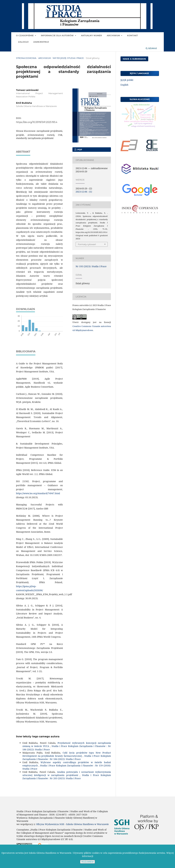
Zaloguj (23, 42)
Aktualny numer (91, 35)
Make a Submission (134, 59)
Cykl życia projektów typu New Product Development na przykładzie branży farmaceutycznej (67, 754)
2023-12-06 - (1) (84, 192)
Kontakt (132, 35)
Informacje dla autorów (58, 35)
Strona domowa (26, 58)
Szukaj (151, 48)
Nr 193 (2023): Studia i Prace (68, 58)
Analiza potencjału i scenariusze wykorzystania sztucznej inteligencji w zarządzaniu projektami (67, 774)
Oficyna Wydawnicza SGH (50, 824)
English (124, 85)
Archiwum (114, 35)
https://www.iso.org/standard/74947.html (38, 493)
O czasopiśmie (25, 35)
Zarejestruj (41, 42)
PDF (79, 150)
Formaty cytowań (87, 244)
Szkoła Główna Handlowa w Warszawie (87, 824)
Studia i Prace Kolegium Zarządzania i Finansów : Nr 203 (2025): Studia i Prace (67, 777)
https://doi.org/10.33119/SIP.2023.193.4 (37, 122)
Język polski (127, 80)
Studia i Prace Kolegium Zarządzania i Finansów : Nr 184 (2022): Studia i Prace (67, 757)
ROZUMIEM (88, 862)
